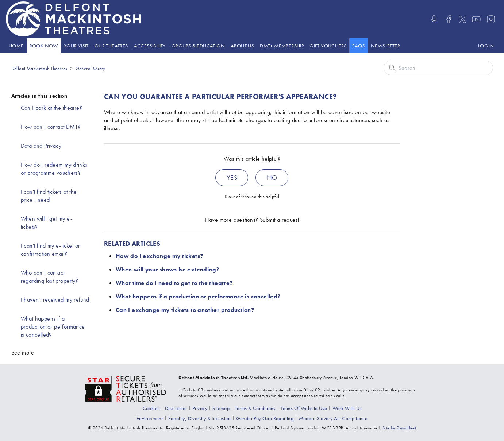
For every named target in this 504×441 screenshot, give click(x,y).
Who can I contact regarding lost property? (50, 277)
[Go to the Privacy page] (200, 408)
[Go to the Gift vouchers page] (328, 46)
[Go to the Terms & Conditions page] (255, 408)
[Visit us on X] (462, 19)
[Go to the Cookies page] (151, 408)
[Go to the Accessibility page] (150, 46)
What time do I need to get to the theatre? (174, 283)
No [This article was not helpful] (272, 177)
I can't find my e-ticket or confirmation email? (51, 250)
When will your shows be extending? (168, 269)
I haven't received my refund (55, 300)
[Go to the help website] (359, 46)
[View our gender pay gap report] (265, 418)
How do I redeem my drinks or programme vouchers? (54, 169)
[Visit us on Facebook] (449, 19)
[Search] (438, 68)
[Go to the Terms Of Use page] (304, 408)
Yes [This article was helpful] (232, 177)
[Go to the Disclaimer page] (176, 408)
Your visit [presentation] (76, 46)
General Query (91, 68)
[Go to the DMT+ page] (282, 46)
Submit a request (279, 220)
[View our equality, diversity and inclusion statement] (199, 418)
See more (23, 353)
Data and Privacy (41, 146)
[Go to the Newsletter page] (385, 46)
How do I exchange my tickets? (159, 256)
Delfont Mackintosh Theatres (39, 68)
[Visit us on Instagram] (491, 19)
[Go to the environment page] (150, 418)
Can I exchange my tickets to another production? (185, 310)
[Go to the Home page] (16, 46)
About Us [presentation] (242, 46)
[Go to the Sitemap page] (221, 408)
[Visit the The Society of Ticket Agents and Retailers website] (126, 388)
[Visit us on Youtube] (476, 19)
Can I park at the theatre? (51, 108)
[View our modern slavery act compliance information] (333, 418)
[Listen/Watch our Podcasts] (434, 19)
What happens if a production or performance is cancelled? (53, 327)
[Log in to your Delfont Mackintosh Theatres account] (486, 46)
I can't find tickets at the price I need (49, 196)
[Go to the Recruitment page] (347, 408)
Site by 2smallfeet (399, 428)
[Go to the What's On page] (44, 46)
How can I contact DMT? (51, 127)
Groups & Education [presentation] (198, 46)
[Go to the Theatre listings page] (111, 46)
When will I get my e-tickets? (47, 223)
